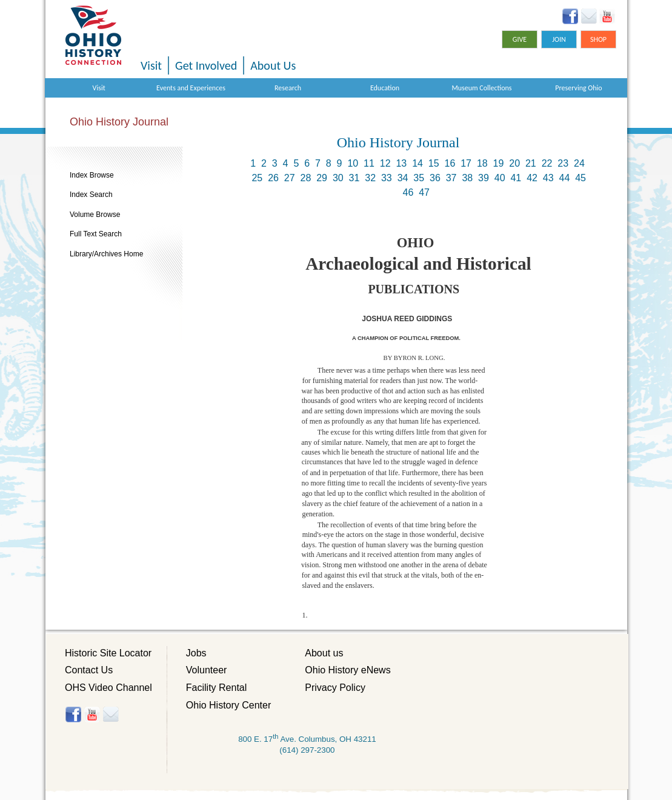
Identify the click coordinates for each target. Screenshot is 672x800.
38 (467, 178)
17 (466, 163)
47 (424, 192)
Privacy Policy (335, 688)
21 (531, 163)
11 (369, 163)
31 (354, 178)
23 (563, 163)
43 (548, 178)
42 (532, 178)
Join (559, 39)
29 (322, 178)
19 (499, 163)
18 (482, 163)
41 (516, 178)
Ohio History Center (229, 705)
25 (257, 178)
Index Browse (92, 175)
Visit (151, 65)
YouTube (607, 16)
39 (484, 178)
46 (408, 192)
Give (520, 39)
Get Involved (206, 65)
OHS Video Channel (108, 688)
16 (450, 163)
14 (418, 163)
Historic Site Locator (108, 653)
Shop (598, 39)
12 (385, 163)
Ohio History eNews (348, 670)
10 (353, 163)
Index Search (91, 195)
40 (500, 178)
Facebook (571, 16)
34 (403, 178)
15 (434, 163)
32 (370, 178)
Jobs (196, 653)
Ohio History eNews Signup (589, 16)
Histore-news (111, 715)
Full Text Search (96, 234)
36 (435, 178)
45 (581, 178)
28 (306, 178)
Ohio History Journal (119, 122)
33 (387, 178)
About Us (273, 65)
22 (547, 163)
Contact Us (89, 670)
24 (579, 163)
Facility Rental (216, 688)
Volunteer (207, 670)
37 (451, 178)
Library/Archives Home (106, 254)
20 (514, 163)
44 (565, 178)
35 (419, 178)
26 (273, 178)
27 (290, 178)
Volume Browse (95, 215)
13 (401, 163)
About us (324, 653)
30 (338, 178)
